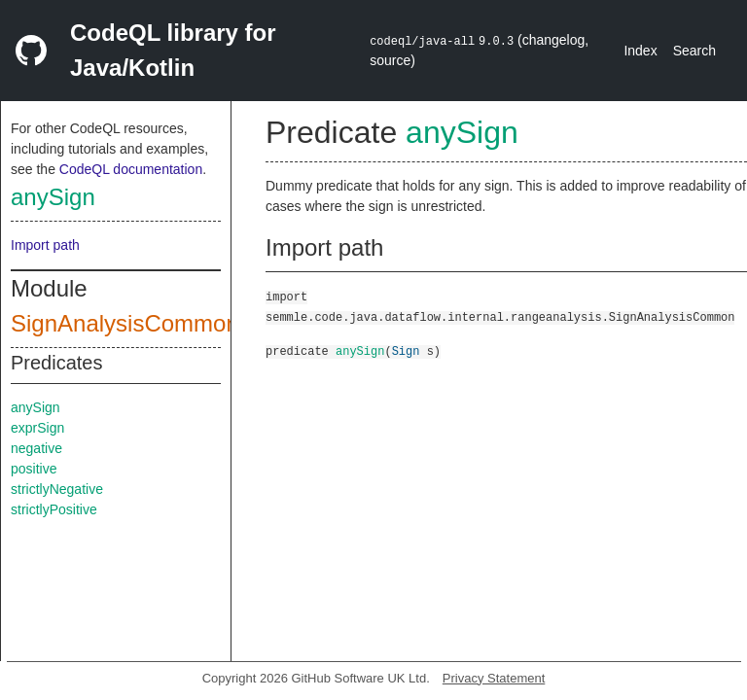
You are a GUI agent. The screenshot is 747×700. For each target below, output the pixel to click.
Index (640, 51)
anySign (53, 197)
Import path (45, 245)
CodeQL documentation (131, 169)
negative (36, 448)
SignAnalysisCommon (125, 323)
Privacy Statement (494, 678)
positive (34, 469)
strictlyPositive (54, 509)
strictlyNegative (57, 489)
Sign (406, 350)
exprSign (37, 428)
